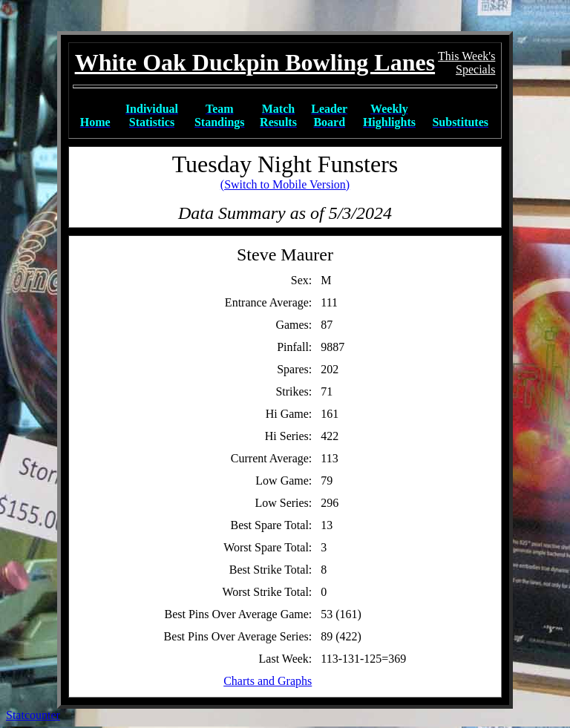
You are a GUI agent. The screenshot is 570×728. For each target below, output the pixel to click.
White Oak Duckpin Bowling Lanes (255, 62)
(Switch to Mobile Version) (285, 184)
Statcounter (33, 715)
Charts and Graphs (268, 681)
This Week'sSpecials (466, 63)
